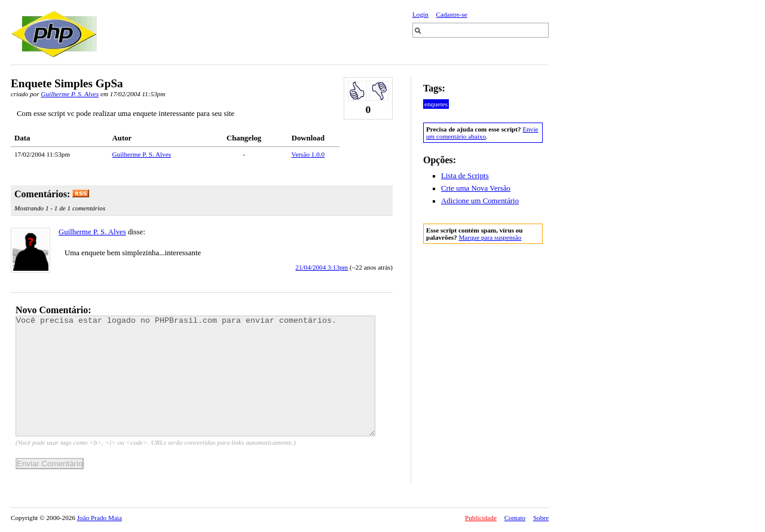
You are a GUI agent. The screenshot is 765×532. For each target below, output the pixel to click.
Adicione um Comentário (480, 201)
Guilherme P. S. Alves (70, 94)
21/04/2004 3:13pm (322, 267)
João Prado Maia (100, 518)
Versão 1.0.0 (308, 154)
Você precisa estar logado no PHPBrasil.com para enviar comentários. (195, 376)
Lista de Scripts (465, 176)
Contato (515, 518)
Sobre (541, 518)
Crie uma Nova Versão (476, 188)
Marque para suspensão (490, 237)
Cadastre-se (452, 14)
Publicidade (481, 518)
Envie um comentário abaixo (482, 133)
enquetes (436, 104)
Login (420, 14)
